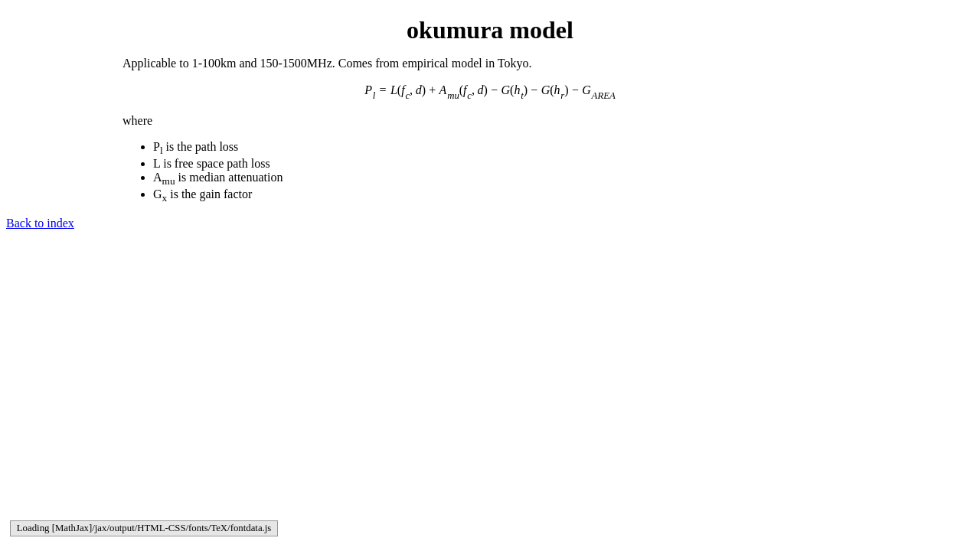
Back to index (40, 223)
